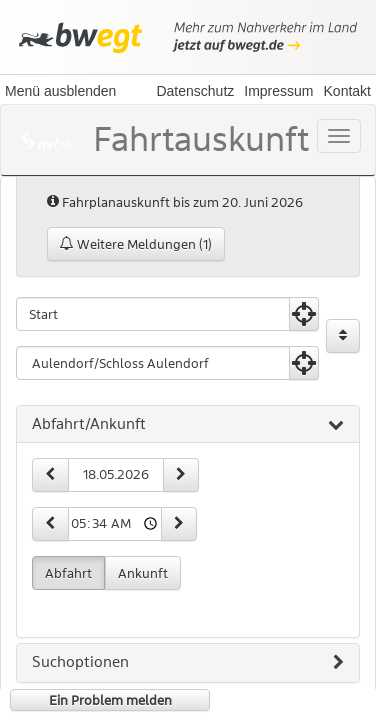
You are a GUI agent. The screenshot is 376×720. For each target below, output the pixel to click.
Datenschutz (195, 91)
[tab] (188, 425)
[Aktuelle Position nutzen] (304, 314)
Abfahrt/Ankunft (188, 425)
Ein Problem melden (110, 700)
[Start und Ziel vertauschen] (343, 336)
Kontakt (347, 91)
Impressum (278, 91)
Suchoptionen (188, 663)
